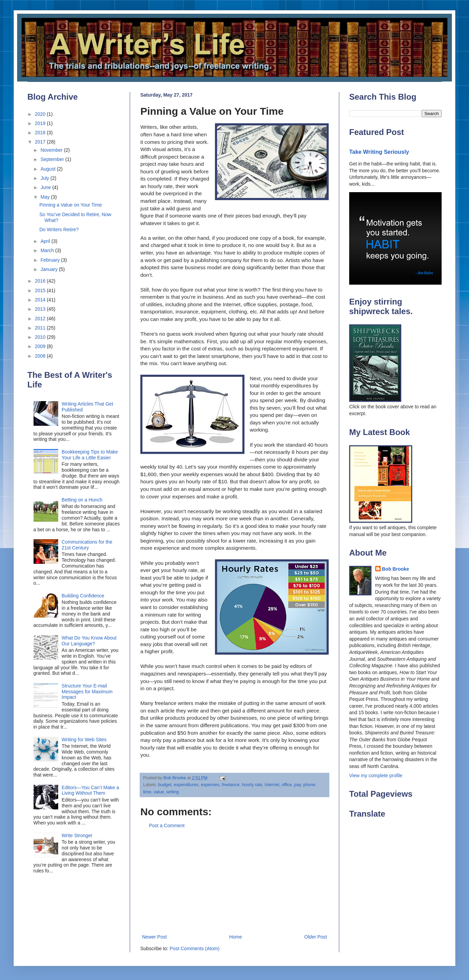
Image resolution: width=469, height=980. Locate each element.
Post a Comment (167, 826)
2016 (41, 281)
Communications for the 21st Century (87, 545)
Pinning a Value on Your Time (71, 205)
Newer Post (154, 937)
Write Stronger (77, 835)
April (46, 241)
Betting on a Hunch (82, 500)
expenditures (186, 785)
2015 (41, 290)
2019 (41, 123)
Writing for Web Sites (84, 740)
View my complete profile (376, 776)
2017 (41, 142)
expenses (210, 785)
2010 (41, 337)
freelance (231, 785)
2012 (41, 319)
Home (235, 937)
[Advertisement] (234, 881)
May (46, 197)
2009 (41, 346)
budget (165, 785)
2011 (41, 328)
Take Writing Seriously (379, 152)
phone (309, 785)
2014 (41, 300)
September (53, 159)
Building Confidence (83, 596)
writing (173, 792)
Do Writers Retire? (59, 230)
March (48, 250)
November (52, 150)
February (51, 260)
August (48, 169)
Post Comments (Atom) (195, 948)
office (287, 785)
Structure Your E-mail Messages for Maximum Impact (87, 692)
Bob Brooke (396, 569)
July (45, 178)
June (46, 187)
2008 (41, 356)
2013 (41, 309)
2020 (41, 114)
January (50, 269)
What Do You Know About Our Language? (89, 641)
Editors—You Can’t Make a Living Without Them (90, 790)
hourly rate (252, 785)
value (159, 792)
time (147, 792)
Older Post (316, 937)
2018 (41, 133)
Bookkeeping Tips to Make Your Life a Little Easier (90, 455)
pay (298, 785)
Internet (272, 785)
